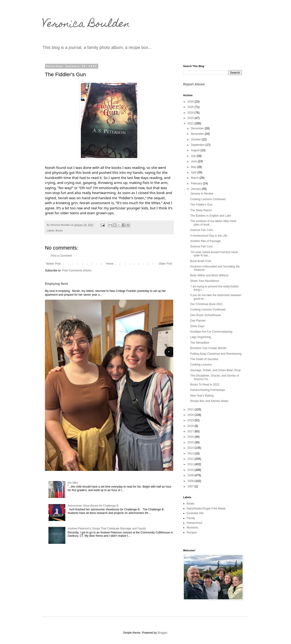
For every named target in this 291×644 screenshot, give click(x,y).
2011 (191, 464)
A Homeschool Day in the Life (209, 236)
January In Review (202, 194)
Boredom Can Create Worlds (208, 348)
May (194, 167)
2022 (191, 123)
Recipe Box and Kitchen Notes (209, 401)
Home (110, 264)
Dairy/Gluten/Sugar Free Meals (206, 509)
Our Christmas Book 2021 (206, 304)
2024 (191, 113)
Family (191, 518)
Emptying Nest (56, 284)
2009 (191, 475)
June (194, 161)
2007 (191, 486)
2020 (191, 415)
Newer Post (53, 264)
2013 (191, 453)
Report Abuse (194, 84)
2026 (191, 102)
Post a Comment (61, 256)
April (194, 172)
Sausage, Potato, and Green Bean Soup (215, 370)
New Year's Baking (202, 396)
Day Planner (198, 321)
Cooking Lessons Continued (208, 199)
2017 (191, 431)
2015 (191, 442)
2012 (191, 459)
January (196, 189)
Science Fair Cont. (202, 230)
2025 (191, 107)
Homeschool (195, 523)
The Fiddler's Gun (201, 205)
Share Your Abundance (205, 281)
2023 (191, 118)
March (195, 178)
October (196, 139)
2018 (191, 426)
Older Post (165, 264)
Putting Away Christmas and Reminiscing (216, 354)
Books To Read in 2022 (205, 385)
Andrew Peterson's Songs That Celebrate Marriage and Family (107, 529)
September (198, 145)
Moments (192, 528)
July (194, 156)
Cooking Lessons (201, 365)
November (198, 134)
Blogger (162, 633)
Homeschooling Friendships (208, 390)
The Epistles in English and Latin (211, 216)
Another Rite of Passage (205, 241)
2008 (191, 481)
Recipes (192, 533)
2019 (191, 420)
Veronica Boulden (86, 25)
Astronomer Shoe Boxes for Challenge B (93, 506)
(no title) (73, 483)
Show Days (197, 326)
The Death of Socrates (204, 359)
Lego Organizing (201, 337)
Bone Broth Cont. (201, 261)
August (196, 150)
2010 (191, 470)
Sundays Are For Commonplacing (211, 332)
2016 (191, 437)
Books (59, 231)
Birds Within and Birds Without (209, 275)
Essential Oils (195, 513)
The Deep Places (201, 210)
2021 (191, 409)
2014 (191, 448)
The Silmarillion (200, 343)
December (198, 128)
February (197, 183)
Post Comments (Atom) (77, 270)
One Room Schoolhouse (206, 315)
